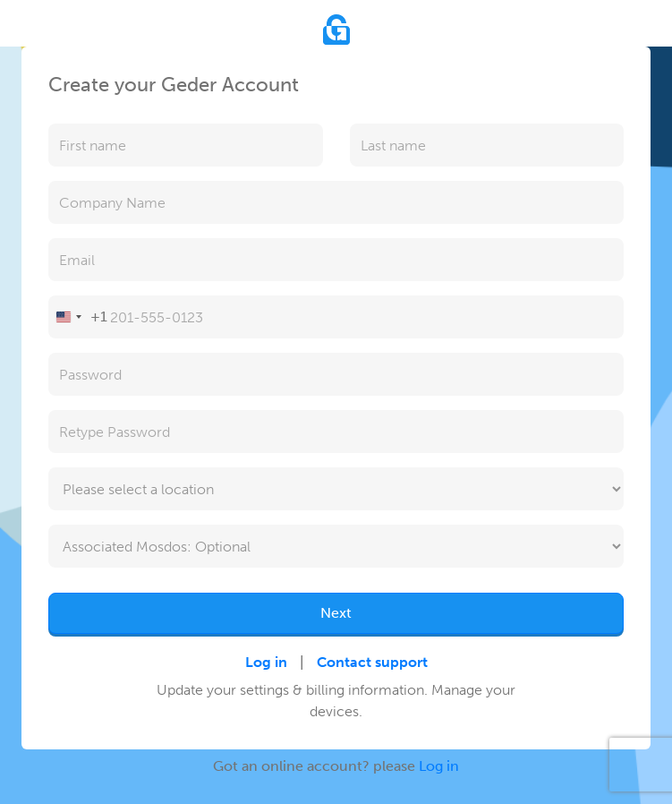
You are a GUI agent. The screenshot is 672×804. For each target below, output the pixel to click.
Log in (266, 662)
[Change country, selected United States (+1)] (78, 317)
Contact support (372, 662)
